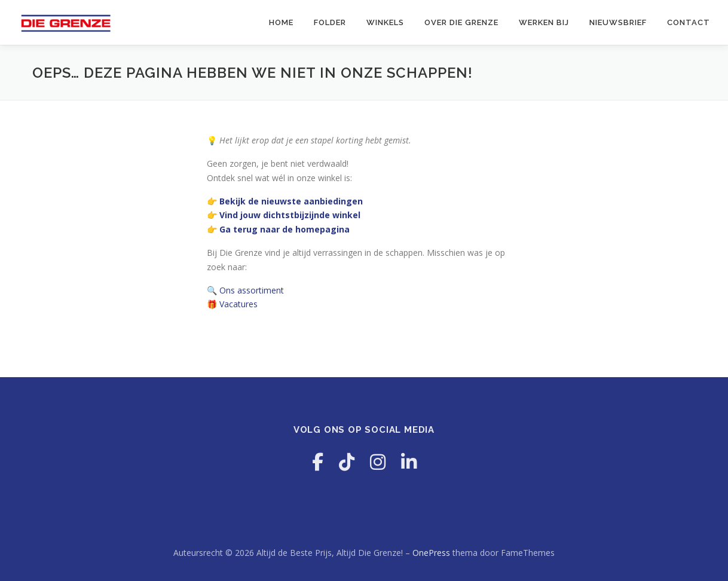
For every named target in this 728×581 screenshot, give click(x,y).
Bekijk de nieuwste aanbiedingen (291, 201)
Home (281, 22)
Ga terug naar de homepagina (285, 229)
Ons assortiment (252, 290)
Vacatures (238, 304)
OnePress (431, 553)
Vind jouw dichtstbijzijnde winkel (290, 215)
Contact (689, 22)
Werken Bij (544, 22)
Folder (330, 22)
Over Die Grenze (461, 22)
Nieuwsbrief (618, 22)
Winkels (385, 22)
